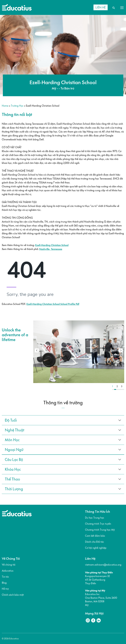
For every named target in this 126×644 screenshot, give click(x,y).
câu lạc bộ (14, 460)
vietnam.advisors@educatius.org (103, 565)
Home (5, 106)
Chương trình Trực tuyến (98, 524)
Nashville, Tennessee (51, 249)
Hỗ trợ (5, 589)
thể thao (12, 479)
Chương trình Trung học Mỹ (100, 530)
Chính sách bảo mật (13, 595)
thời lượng (14, 489)
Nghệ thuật (15, 430)
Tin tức (5, 577)
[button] (121, 350)
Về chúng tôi (9, 565)
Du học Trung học (95, 518)
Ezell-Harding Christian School (52, 245)
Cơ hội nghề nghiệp (96, 548)
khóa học (13, 469)
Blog (4, 583)
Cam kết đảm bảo (95, 536)
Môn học (12, 440)
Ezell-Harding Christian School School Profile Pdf (53, 304)
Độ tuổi (11, 420)
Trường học (17, 106)
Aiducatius (8, 571)
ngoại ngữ (14, 450)
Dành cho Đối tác (95, 542)
